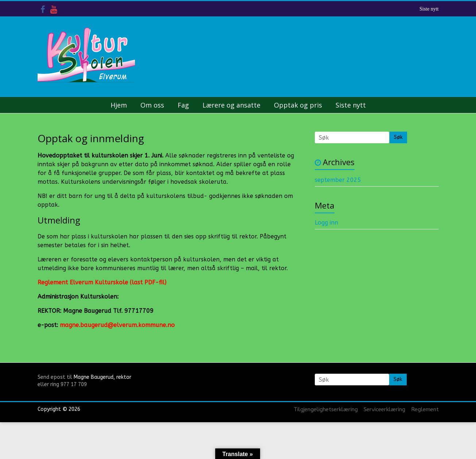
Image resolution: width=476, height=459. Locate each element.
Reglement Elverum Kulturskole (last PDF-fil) (102, 282)
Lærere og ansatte (231, 105)
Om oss (152, 105)
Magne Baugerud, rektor (102, 377)
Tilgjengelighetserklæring (326, 409)
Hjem (119, 105)
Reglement (425, 409)
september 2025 (338, 180)
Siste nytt (429, 9)
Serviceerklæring (384, 409)
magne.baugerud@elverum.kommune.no (117, 325)
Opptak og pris (298, 105)
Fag (183, 105)
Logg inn (326, 223)
